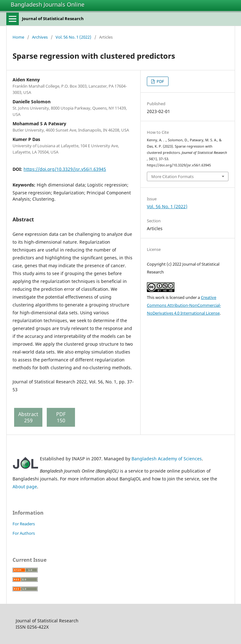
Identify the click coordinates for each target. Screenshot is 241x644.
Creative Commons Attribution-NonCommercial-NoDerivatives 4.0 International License (184, 305)
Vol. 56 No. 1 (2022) (73, 37)
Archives (40, 37)
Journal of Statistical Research (53, 19)
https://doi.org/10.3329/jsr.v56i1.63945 (65, 169)
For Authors (24, 533)
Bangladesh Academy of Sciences (167, 459)
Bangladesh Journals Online (48, 4)
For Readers (24, 524)
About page (25, 487)
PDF (160, 81)
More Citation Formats (172, 176)
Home (18, 37)
